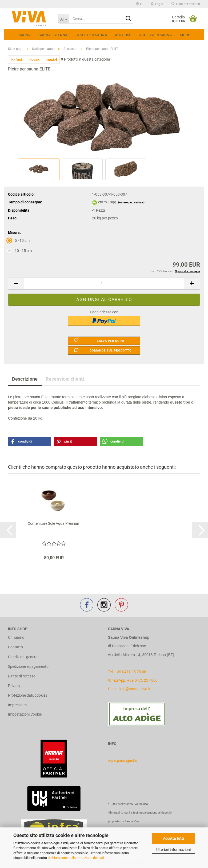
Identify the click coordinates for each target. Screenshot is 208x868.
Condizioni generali (24, 657)
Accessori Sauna (155, 35)
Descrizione (25, 379)
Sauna (25, 35)
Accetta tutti (173, 838)
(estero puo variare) (131, 202)
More (185, 35)
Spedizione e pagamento (28, 666)
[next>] (51, 60)
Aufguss (123, 35)
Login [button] (157, 4)
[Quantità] (104, 284)
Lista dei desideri (186, 4)
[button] (139, 4)
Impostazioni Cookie (25, 714)
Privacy (14, 686)
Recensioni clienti (65, 379)
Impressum (17, 705)
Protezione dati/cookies (28, 695)
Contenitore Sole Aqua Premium (54, 523)
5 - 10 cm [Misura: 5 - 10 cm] (19, 240)
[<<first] (17, 60)
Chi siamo (16, 637)
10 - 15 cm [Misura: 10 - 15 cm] (20, 251)
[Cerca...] (64, 19)
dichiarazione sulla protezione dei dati (76, 858)
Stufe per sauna (91, 35)
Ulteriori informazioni (173, 850)
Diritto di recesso (22, 676)
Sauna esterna (53, 35)
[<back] (35, 60)
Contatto (15, 647)
